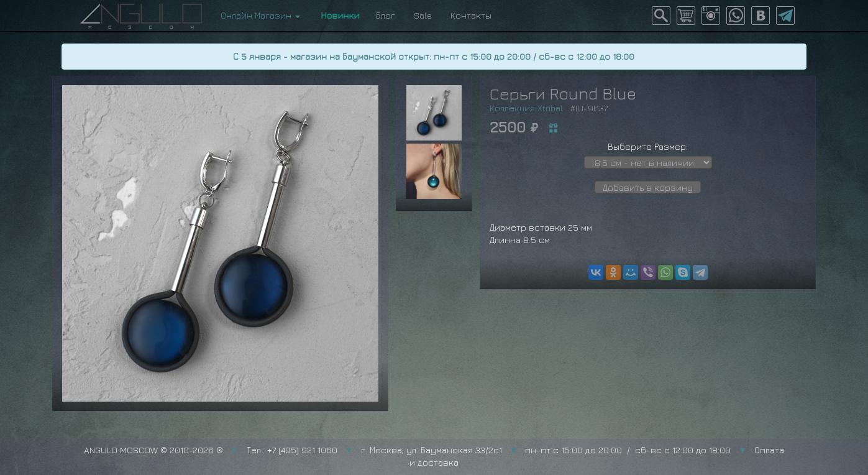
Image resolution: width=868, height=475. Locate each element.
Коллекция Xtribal (526, 108)
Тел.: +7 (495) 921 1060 (292, 450)
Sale (423, 15)
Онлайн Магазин (260, 15)
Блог (386, 15)
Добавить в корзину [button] (648, 187)
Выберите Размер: (648, 146)
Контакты (471, 15)
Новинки (338, 15)
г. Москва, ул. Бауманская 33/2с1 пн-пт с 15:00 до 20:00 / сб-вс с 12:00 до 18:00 (546, 450)
